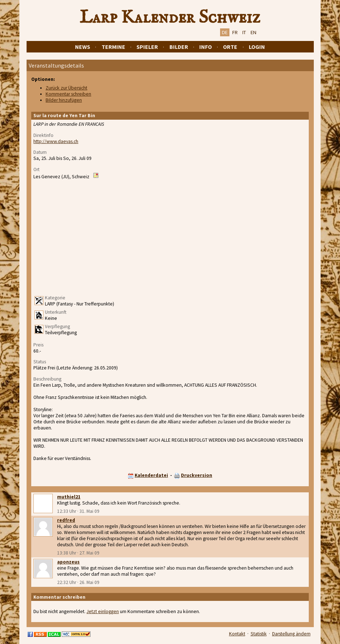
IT (244, 32)
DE (225, 32)
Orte (230, 47)
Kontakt (237, 634)
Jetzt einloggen (103, 611)
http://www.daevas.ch (56, 141)
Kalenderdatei (151, 475)
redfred (66, 520)
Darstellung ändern (291, 634)
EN (253, 32)
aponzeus (68, 562)
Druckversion (197, 475)
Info (206, 47)
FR (235, 32)
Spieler (147, 47)
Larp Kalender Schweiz (170, 18)
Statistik (259, 634)
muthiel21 (69, 497)
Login (257, 47)
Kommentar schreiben (68, 94)
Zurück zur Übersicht (66, 88)
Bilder (179, 47)
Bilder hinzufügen (64, 100)
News (83, 47)
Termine (113, 47)
